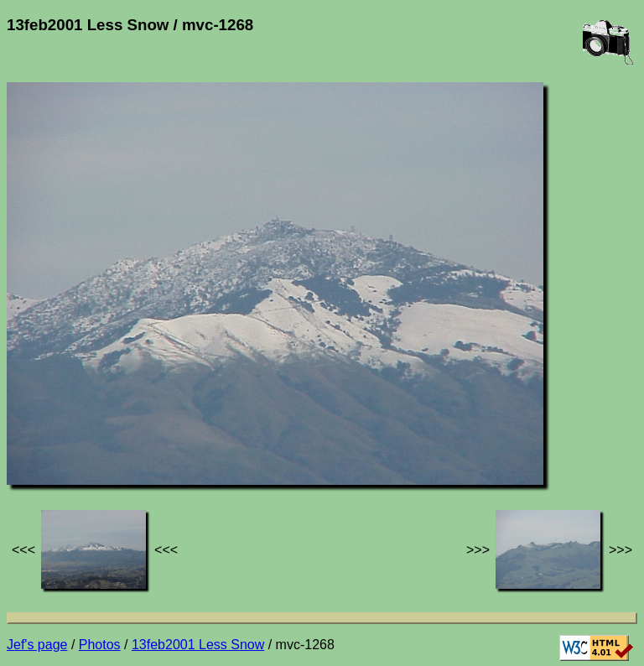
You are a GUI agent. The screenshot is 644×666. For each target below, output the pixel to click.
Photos (100, 645)
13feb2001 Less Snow (198, 645)
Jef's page (37, 645)
